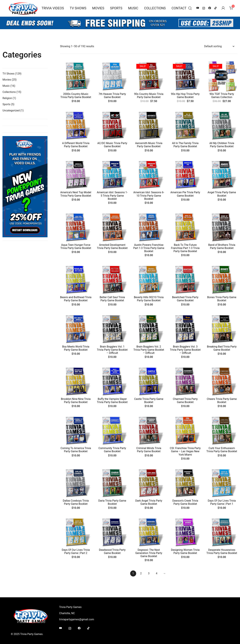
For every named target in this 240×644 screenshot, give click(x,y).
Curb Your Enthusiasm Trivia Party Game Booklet (222, 450)
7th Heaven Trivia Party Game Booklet (112, 96)
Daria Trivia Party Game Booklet (112, 502)
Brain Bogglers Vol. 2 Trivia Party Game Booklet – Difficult (149, 350)
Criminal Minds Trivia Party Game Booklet (149, 450)
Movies (98, 8)
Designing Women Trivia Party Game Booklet (185, 551)
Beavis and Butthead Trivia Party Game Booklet (76, 299)
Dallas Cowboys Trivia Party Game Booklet (76, 502)
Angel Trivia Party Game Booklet (222, 194)
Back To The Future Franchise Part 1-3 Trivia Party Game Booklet (185, 248)
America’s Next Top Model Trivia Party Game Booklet (76, 194)
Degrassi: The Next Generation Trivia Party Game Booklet (149, 553)
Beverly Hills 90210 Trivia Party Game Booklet (149, 299)
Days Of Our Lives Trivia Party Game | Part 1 (222, 502)
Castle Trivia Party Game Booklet (149, 401)
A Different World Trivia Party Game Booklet (76, 145)
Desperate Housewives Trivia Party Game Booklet (222, 551)
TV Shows (78, 8)
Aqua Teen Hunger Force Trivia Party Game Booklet (76, 246)
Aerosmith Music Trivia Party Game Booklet (149, 145)
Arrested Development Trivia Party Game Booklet (112, 246)
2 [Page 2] (141, 573)
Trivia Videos (53, 8)
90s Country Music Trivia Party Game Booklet (149, 96)
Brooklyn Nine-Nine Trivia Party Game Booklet (76, 401)
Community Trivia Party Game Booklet (112, 450)
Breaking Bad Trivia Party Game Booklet (222, 348)
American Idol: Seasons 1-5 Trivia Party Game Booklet (112, 196)
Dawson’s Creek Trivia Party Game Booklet (185, 502)
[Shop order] (219, 46)
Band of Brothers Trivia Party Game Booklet (222, 246)
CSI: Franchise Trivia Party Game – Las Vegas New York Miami (185, 451)
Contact (179, 8)
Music (133, 8)
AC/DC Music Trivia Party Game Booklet (112, 145)
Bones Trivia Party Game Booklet (222, 299)
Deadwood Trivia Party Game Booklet (112, 551)
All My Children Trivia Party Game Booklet (222, 145)
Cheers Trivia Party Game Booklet (222, 401)
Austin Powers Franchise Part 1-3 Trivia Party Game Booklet (149, 248)
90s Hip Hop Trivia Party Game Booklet (185, 96)
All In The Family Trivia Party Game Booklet (185, 145)
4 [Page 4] (157, 573)
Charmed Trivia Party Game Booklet (185, 401)
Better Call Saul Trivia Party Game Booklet (112, 299)
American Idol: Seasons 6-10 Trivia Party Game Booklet (149, 196)
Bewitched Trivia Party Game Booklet (185, 299)
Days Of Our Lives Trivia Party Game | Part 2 (76, 551)
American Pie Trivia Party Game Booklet (185, 194)
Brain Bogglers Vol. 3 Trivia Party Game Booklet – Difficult (185, 350)
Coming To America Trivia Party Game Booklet (76, 450)
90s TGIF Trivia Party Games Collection (222, 96)
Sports (116, 8)
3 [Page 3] (149, 573)
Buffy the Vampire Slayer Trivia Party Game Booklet (112, 401)
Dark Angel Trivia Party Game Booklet (149, 502)
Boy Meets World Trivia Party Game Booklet (76, 348)
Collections (155, 8)
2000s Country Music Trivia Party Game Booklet (76, 96)
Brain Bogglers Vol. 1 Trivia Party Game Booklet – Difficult (112, 350)
